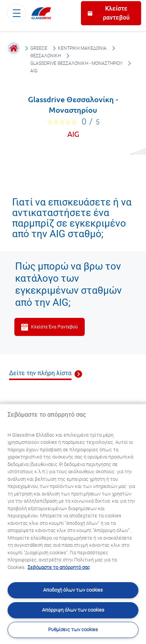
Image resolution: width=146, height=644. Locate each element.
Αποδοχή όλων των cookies (73, 590)
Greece (39, 48)
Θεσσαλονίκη (46, 56)
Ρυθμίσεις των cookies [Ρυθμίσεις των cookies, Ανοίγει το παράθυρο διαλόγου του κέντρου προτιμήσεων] (73, 629)
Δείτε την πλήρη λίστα (40, 373)
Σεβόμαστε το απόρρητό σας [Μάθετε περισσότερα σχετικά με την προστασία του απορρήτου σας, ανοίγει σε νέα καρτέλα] (59, 567)
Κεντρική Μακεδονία (82, 48)
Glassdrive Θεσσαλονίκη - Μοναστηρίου (76, 63)
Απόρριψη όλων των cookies (73, 610)
